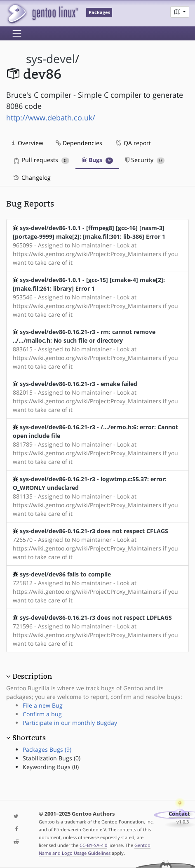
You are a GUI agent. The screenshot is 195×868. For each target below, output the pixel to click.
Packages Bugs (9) (47, 749)
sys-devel (51, 59)
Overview (28, 143)
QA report (133, 143)
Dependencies (79, 143)
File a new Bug (43, 705)
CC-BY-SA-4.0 (93, 845)
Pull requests (42, 160)
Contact (179, 814)
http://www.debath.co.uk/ (51, 118)
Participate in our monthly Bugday (70, 723)
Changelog (32, 178)
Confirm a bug (42, 714)
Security (145, 160)
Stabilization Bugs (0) (52, 758)
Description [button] (32, 676)
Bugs (97, 160)
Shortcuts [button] (29, 738)
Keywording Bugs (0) (51, 767)
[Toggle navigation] (17, 33)
